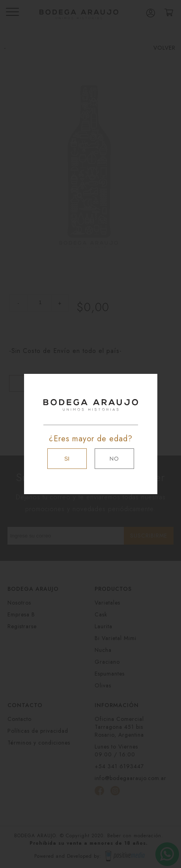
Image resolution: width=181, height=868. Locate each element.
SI (67, 459)
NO (114, 459)
